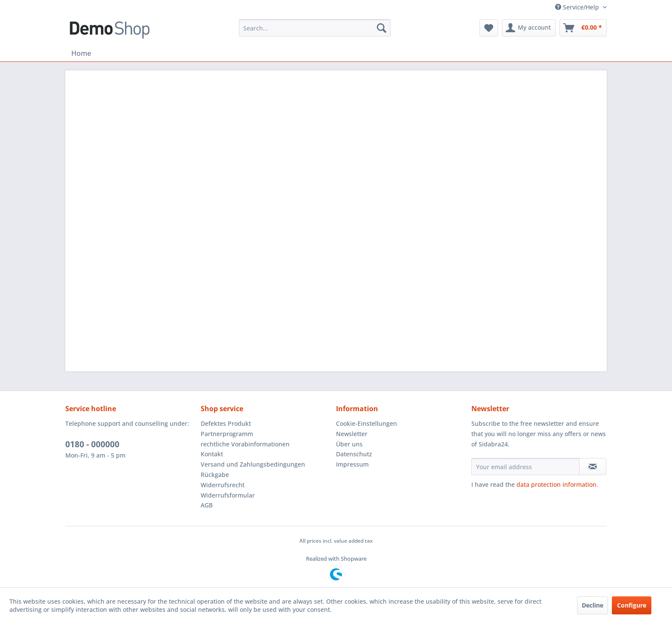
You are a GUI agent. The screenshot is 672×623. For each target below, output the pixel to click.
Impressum (352, 464)
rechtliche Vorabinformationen (245, 444)
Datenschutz (354, 454)
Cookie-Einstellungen (367, 423)
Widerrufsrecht (223, 485)
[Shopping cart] (583, 28)
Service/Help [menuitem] (578, 7)
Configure (632, 605)
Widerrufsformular (228, 495)
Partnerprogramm (227, 434)
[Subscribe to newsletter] (593, 467)
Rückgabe (215, 475)
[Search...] (315, 28)
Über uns (349, 444)
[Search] (382, 28)
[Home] (81, 53)
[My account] (529, 28)
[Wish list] (489, 28)
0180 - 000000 (92, 444)
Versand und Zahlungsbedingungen (253, 464)
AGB (207, 505)
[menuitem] (315, 28)
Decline (593, 605)
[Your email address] (525, 467)
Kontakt (212, 454)
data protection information (556, 484)
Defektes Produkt (226, 423)
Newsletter (352, 434)
